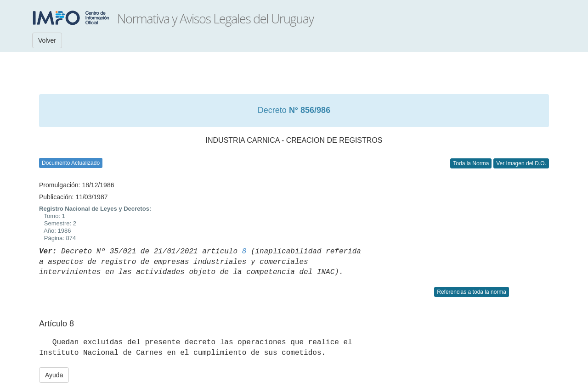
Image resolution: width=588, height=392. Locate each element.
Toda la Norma (471, 163)
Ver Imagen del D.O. (521, 163)
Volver (47, 40)
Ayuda (54, 375)
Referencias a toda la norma (472, 292)
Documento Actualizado (71, 163)
